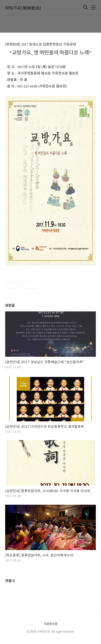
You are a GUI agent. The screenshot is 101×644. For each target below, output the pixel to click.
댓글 (10, 581)
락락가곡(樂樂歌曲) (23, 8)
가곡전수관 (50, 624)
